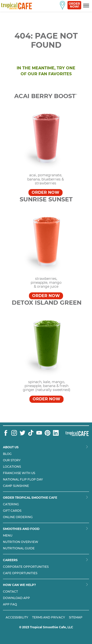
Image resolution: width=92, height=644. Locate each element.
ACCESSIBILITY (17, 617)
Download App (16, 598)
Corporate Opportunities (26, 567)
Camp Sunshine (16, 486)
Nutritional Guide (19, 548)
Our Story (12, 460)
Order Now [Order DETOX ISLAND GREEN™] (46, 399)
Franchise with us (19, 473)
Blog (7, 454)
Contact (10, 592)
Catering (11, 504)
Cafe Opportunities (20, 573)
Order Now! (74, 5)
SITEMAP (76, 617)
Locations (12, 467)
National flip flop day (23, 479)
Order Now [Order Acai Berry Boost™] (46, 192)
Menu (8, 536)
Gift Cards (12, 511)
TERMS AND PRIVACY (49, 617)
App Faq (10, 604)
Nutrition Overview (21, 542)
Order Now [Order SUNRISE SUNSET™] (46, 296)
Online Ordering (18, 517)
